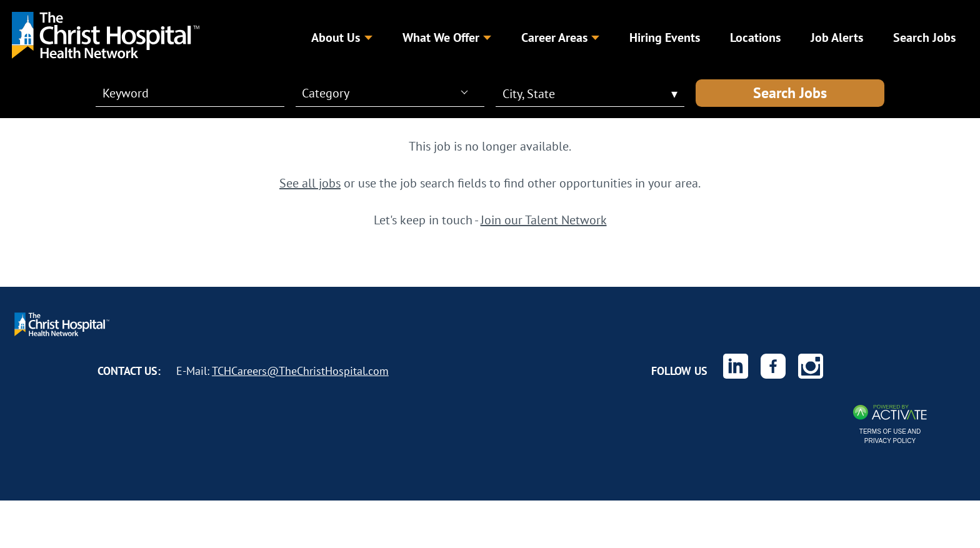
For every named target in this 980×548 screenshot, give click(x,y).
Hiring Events (665, 37)
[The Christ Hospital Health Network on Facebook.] (773, 366)
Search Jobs (790, 93)
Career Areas (560, 37)
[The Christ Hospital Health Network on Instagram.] (811, 366)
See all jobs (310, 183)
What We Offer (447, 37)
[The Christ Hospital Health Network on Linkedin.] (736, 366)
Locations (755, 37)
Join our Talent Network (544, 220)
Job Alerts (837, 37)
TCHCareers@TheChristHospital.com (300, 371)
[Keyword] (182, 93)
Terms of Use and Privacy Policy (890, 436)
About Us (342, 37)
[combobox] (385, 93)
